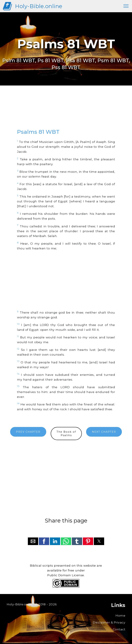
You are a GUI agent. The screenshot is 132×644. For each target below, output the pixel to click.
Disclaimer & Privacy (109, 622)
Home (120, 615)
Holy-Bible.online (39, 6)
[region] (66, 110)
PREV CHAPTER (28, 432)
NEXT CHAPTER (104, 432)
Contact (119, 629)
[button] (33, 541)
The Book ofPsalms (66, 434)
